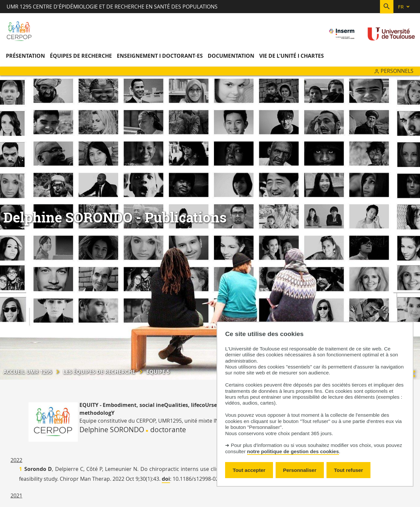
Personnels (397, 71)
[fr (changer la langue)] (404, 7)
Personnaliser (300, 470)
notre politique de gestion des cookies (293, 451)
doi (166, 479)
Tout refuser (348, 470)
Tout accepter (249, 470)
